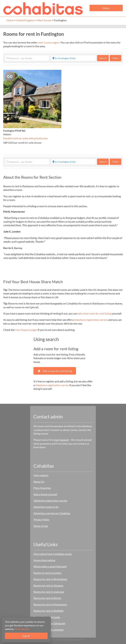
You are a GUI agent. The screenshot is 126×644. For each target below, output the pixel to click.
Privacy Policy (41, 519)
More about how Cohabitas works (53, 554)
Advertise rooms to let (46, 507)
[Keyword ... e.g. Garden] (27, 58)
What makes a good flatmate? (50, 566)
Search (104, 58)
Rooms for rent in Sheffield (48, 611)
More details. (22, 629)
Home (10, 20)
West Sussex (44, 20)
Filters (115, 58)
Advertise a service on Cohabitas (52, 513)
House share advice (44, 560)
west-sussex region (49, 42)
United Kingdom (25, 20)
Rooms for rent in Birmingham (50, 579)
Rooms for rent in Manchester (50, 604)
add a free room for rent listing (95, 313)
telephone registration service (91, 320)
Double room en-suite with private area (25, 138)
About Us (39, 482)
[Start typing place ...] (73, 58)
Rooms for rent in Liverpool (49, 592)
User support (41, 475)
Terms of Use (41, 526)
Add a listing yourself (45, 494)
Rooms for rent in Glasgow (48, 585)
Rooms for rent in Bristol (47, 598)
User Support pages (26, 330)
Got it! (26, 636)
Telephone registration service (50, 500)
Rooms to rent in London (47, 573)
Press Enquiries (42, 488)
